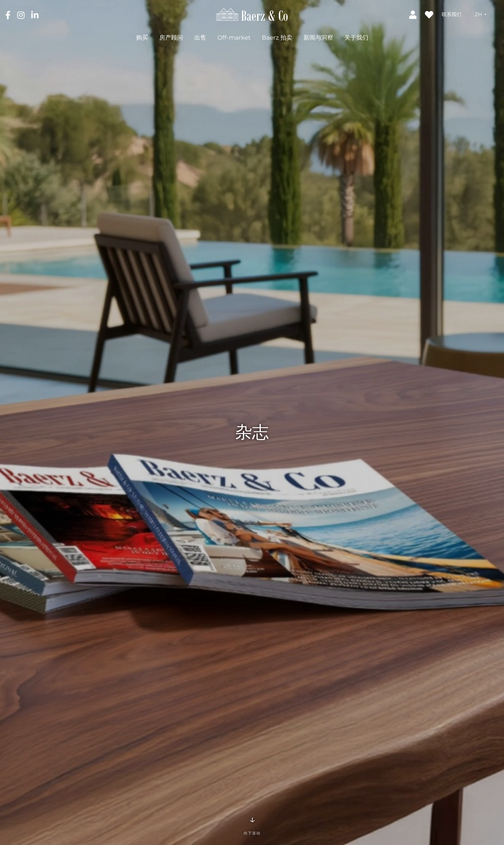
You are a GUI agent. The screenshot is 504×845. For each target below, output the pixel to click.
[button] (481, 14)
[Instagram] (22, 15)
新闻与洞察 (318, 37)
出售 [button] (200, 37)
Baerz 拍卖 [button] (277, 37)
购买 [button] (142, 37)
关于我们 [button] (356, 37)
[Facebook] (9, 15)
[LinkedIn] (35, 15)
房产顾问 (171, 37)
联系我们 (451, 14)
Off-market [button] (234, 37)
